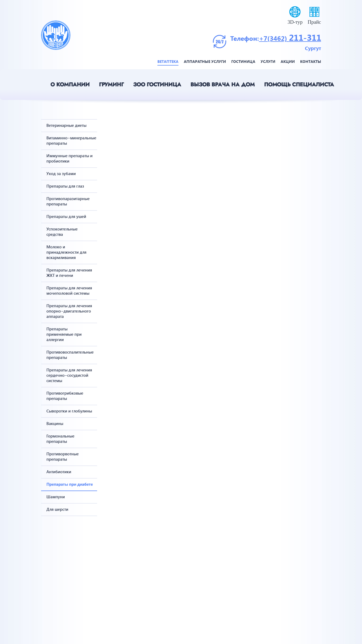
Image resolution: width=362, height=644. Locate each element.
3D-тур (295, 22)
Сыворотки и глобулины (69, 411)
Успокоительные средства (62, 232)
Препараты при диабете (70, 484)
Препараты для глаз (65, 186)
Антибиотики (59, 472)
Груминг (111, 85)
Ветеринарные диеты (66, 125)
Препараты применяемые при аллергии (64, 334)
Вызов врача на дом (223, 85)
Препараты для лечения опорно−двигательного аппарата (69, 311)
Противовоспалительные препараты (70, 355)
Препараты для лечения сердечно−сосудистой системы (69, 375)
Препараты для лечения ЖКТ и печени (69, 273)
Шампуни (56, 497)
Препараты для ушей (66, 216)
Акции (288, 61)
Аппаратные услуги (205, 61)
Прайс (314, 22)
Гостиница (243, 61)
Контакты (311, 61)
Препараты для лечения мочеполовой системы (69, 290)
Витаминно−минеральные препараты (70, 140)
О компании (70, 85)
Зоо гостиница (157, 85)
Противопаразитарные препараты (68, 201)
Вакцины (55, 423)
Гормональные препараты (60, 439)
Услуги (268, 61)
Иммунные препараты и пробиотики (69, 158)
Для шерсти (57, 509)
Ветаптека (168, 61)
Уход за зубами (61, 173)
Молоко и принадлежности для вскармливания (66, 252)
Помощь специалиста (299, 85)
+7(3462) (274, 38)
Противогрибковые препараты (65, 396)
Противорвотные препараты (63, 456)
